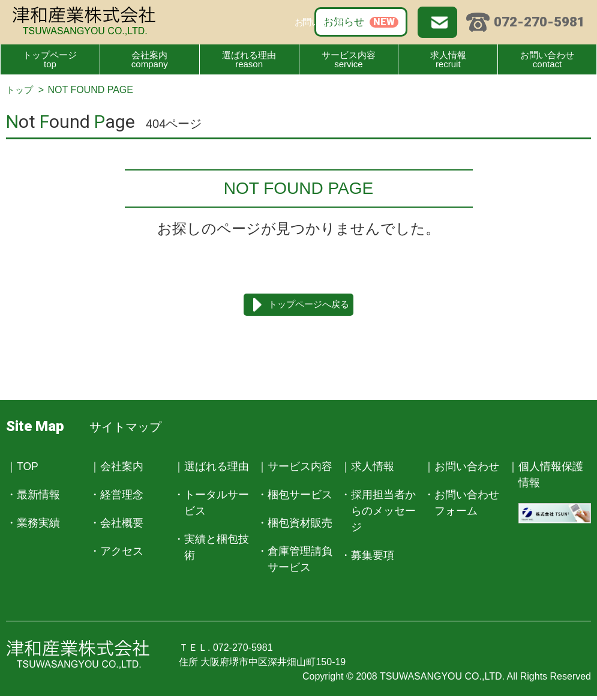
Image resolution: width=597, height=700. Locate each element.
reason (249, 57)
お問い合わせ (389, 21)
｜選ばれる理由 (211, 468)
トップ (20, 90)
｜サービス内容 (295, 468)
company (150, 57)
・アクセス (116, 553)
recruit (448, 57)
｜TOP (22, 468)
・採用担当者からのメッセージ (378, 513)
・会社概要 (116, 525)
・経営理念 (116, 496)
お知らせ (295, 21)
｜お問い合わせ (461, 468)
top (50, 57)
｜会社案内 (116, 468)
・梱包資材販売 (295, 525)
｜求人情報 (367, 468)
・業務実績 (33, 525)
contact (547, 57)
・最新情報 (33, 496)
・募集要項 (367, 557)
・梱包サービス (295, 496)
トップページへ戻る (309, 305)
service (349, 57)
